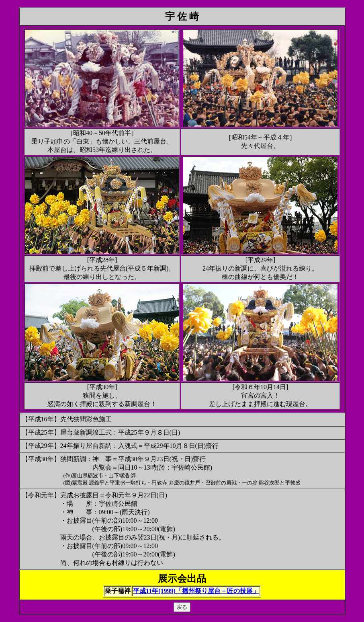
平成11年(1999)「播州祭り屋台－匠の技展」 (196, 591)
